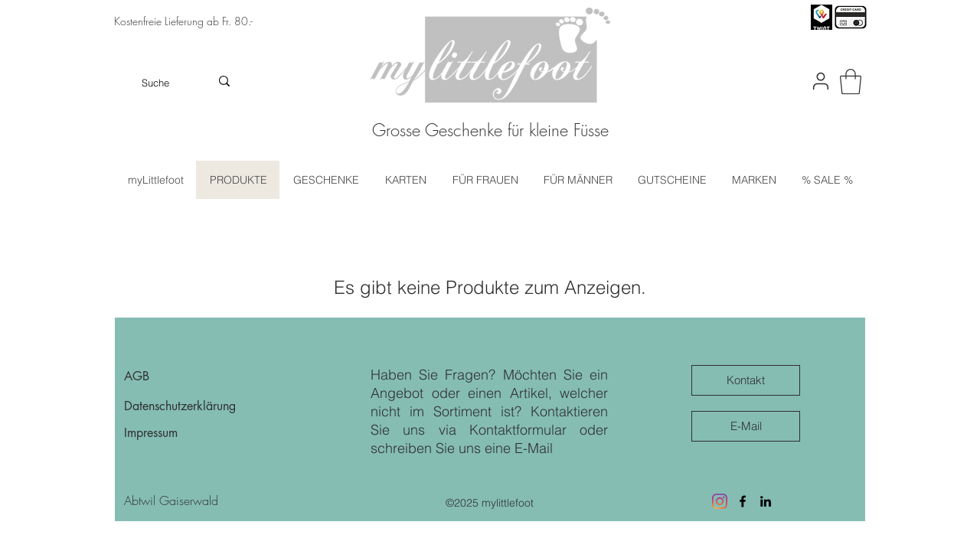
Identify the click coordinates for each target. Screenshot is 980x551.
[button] (851, 82)
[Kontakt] (746, 380)
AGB (137, 376)
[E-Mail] (746, 426)
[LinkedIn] (766, 501)
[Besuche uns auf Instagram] (720, 501)
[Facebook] (743, 501)
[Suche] (157, 83)
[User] (820, 81)
